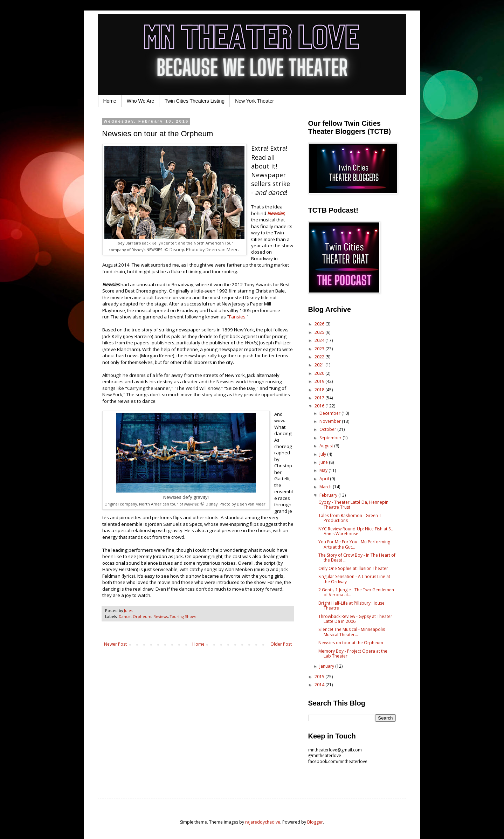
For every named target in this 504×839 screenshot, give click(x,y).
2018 (320, 390)
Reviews (161, 616)
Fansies (237, 317)
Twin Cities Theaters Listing (195, 101)
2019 (320, 381)
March (326, 487)
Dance (125, 616)
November (331, 421)
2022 (320, 357)
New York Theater (254, 101)
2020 (320, 373)
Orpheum (142, 616)
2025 (320, 332)
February (329, 495)
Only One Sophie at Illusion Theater (353, 568)
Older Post (281, 644)
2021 (320, 365)
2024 (320, 340)
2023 (320, 349)
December (330, 413)
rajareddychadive (263, 822)
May (324, 470)
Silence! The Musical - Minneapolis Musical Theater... (352, 632)
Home (110, 101)
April (325, 479)
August (327, 446)
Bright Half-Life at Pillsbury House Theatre (351, 606)
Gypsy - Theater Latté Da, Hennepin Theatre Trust (353, 505)
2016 (320, 406)
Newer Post (115, 644)
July (323, 454)
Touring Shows (183, 616)
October (328, 429)
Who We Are (140, 101)
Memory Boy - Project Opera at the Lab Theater (353, 654)
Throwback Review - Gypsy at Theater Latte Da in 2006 (355, 619)
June (324, 462)
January (327, 666)
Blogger (315, 822)
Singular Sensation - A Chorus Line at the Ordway (354, 579)
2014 (320, 685)
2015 (320, 677)
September (331, 438)
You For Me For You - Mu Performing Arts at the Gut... (354, 544)
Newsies (276, 213)
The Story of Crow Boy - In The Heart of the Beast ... (357, 558)
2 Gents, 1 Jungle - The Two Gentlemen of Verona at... (356, 592)
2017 (320, 398)
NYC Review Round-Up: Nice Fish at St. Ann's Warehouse (356, 531)
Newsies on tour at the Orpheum (351, 643)
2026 (320, 324)
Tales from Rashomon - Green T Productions (350, 518)
